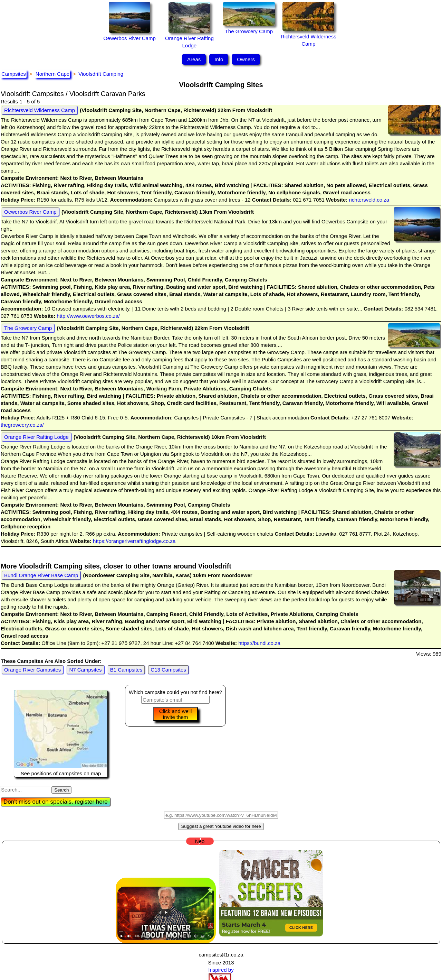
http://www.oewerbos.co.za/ (88, 316)
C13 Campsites (168, 670)
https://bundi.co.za (259, 643)
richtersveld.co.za (368, 200)
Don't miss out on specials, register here (56, 802)
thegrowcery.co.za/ (22, 425)
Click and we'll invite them (176, 714)
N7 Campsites (85, 670)
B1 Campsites (126, 670)
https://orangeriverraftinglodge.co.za (133, 541)
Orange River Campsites (32, 670)
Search (61, 790)
